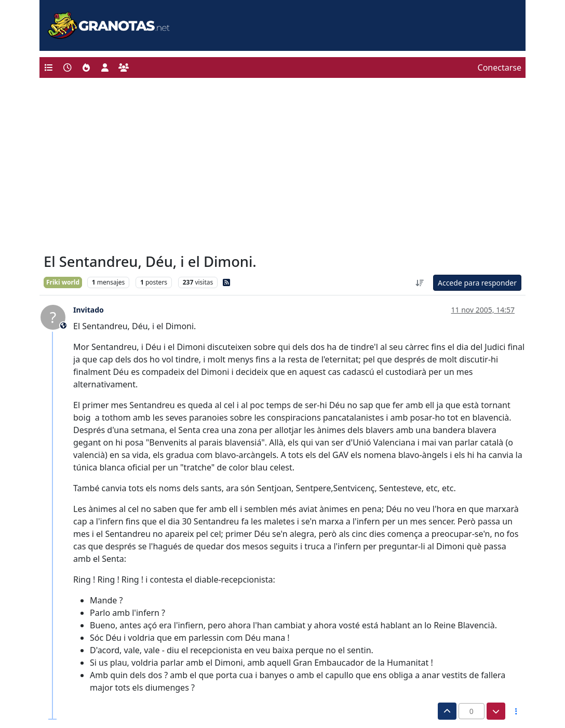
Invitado (89, 310)
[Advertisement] (282, 168)
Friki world (63, 282)
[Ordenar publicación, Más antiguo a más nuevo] (420, 283)
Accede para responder (477, 283)
